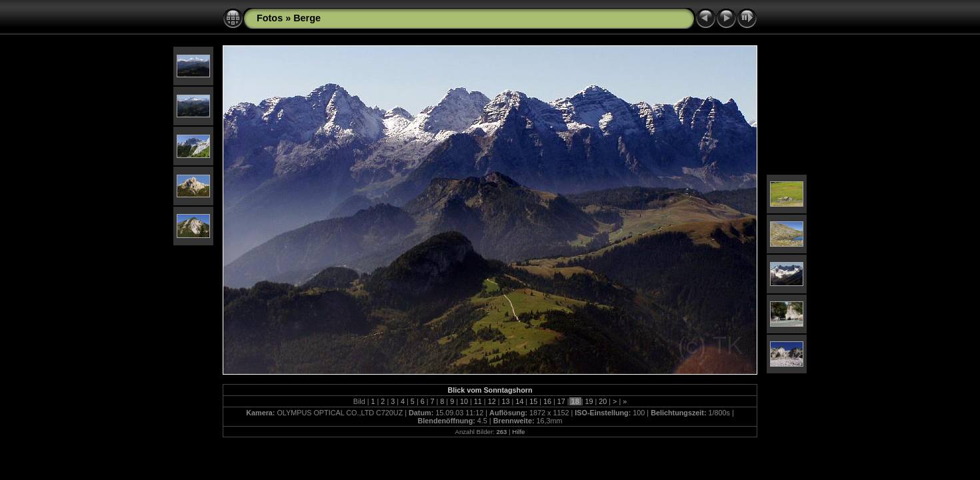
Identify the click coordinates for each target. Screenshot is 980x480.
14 (519, 401)
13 (505, 401)
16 (547, 401)
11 (478, 401)
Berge (307, 18)
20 (603, 401)
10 (464, 401)
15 (533, 401)
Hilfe (518, 432)
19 (589, 401)
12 (492, 401)
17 (561, 401)
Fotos (270, 18)
